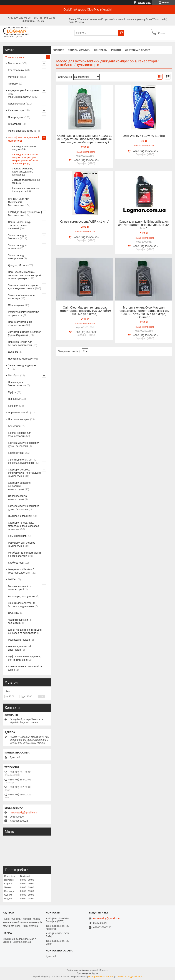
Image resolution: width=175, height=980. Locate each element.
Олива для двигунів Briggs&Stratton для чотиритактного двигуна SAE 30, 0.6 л (144, 225)
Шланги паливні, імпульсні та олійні (25, 668)
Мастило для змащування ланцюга (26, 181)
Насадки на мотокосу (20, 359)
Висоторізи (14, 124)
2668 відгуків (144, 2)
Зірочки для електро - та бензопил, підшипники (22, 461)
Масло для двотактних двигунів (24, 148)
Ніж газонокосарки (19, 419)
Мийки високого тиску (21, 131)
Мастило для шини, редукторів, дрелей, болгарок (22, 172)
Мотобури (14, 375)
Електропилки (16, 70)
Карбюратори (16, 453)
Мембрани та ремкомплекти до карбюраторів (24, 554)
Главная (58, 50)
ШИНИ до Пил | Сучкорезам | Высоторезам (25, 214)
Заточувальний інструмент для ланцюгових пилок (23, 287)
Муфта (12, 392)
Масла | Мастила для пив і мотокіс (23, 139)
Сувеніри (13, 352)
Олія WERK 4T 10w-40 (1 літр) (144, 136)
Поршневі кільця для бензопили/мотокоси (20, 343)
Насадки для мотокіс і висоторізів (21, 648)
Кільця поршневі (18, 536)
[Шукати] (121, 33)
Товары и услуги (79, 50)
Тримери (13, 84)
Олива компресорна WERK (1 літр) (85, 222)
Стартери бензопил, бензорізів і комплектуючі (20, 486)
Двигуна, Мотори (18, 265)
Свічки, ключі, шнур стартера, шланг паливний (19, 225)
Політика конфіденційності (129, 977)
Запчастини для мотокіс (17, 247)
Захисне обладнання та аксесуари (22, 297)
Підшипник (14, 399)
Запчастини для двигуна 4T (22, 367)
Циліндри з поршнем (20, 516)
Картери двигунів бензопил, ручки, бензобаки (24, 444)
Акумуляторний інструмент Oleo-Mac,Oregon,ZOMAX (24, 94)
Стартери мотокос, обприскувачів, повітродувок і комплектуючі (25, 473)
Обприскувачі (16, 305)
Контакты (101, 50)
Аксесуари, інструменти (22, 596)
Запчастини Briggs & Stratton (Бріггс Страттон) (25, 334)
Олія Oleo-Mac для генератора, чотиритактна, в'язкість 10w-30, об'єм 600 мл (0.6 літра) (85, 311)
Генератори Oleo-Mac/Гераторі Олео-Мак (21, 571)
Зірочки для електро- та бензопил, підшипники (22, 605)
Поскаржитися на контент (101, 977)
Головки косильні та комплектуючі (20, 588)
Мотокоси (14, 77)
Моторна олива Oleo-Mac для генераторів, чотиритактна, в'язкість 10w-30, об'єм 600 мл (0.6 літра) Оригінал (144, 312)
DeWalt (12, 579)
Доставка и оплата (138, 50)
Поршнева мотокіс (19, 413)
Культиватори (16, 110)
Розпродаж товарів (19, 640)
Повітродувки (16, 117)
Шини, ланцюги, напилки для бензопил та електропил (25, 631)
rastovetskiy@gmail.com (23, 813)
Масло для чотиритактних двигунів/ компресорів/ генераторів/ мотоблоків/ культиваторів (26, 159)
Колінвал (13, 406)
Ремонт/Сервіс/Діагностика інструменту (24, 314)
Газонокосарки (17, 104)
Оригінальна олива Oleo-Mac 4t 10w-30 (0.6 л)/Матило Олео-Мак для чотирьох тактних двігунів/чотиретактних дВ (85, 139)
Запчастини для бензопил (17, 237)
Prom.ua (104, 970)
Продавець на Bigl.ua (87, 973)
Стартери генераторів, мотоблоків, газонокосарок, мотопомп (24, 526)
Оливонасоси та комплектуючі (17, 498)
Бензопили (14, 63)
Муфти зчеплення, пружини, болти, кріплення (24, 658)
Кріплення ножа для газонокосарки (20, 434)
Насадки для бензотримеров (17, 384)
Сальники (14, 613)
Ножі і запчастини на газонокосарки (20, 324)
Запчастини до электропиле (17, 257)
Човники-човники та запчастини (20, 621)
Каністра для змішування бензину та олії (25, 190)
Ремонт (116, 50)
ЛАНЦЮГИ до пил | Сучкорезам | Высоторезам (19, 202)
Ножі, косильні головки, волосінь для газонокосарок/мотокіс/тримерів (24, 275)
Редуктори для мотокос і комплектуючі (22, 544)
